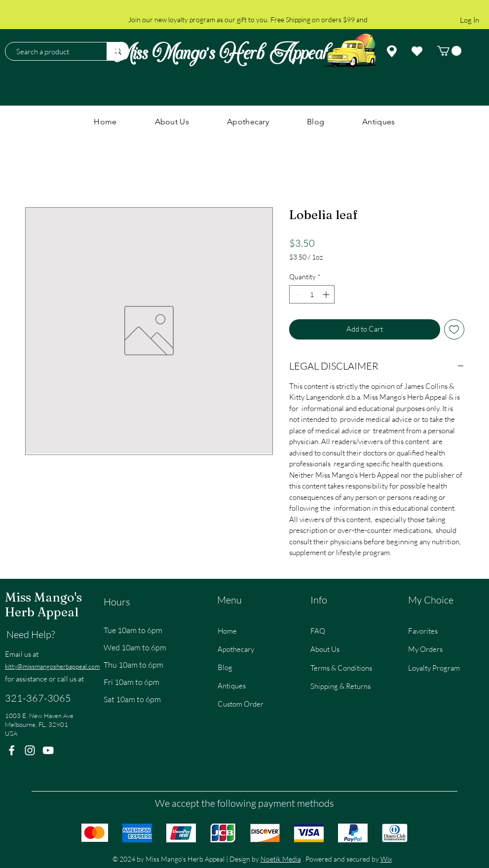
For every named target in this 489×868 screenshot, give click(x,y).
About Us (325, 649)
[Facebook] (12, 750)
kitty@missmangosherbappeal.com (52, 666)
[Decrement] (297, 294)
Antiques (232, 686)
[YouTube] (48, 750)
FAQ (318, 631)
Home (227, 631)
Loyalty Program (434, 668)
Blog (225, 667)
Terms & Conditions (341, 668)
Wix (386, 859)
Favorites (423, 631)
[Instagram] (30, 750)
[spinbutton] (312, 294)
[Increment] (327, 294)
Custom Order (241, 704)
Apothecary (236, 649)
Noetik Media (281, 859)
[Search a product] (51, 52)
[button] (449, 51)
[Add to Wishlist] (454, 329)
